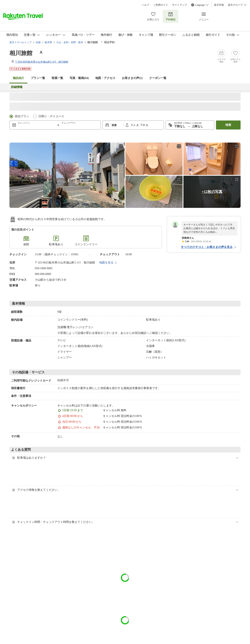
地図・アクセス (105, 78)
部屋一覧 (57, 78)
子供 (143, 125)
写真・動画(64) (79, 78)
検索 (228, 125)
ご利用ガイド (161, 5)
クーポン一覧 (158, 78)
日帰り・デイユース (51, 116)
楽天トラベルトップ (20, 42)
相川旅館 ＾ (27, 53)
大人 (134, 125)
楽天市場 (219, 5)
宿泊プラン (22, 116)
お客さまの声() (132, 78)
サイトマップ (180, 5)
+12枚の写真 (212, 192)
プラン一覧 (38, 78)
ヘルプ (145, 5)
